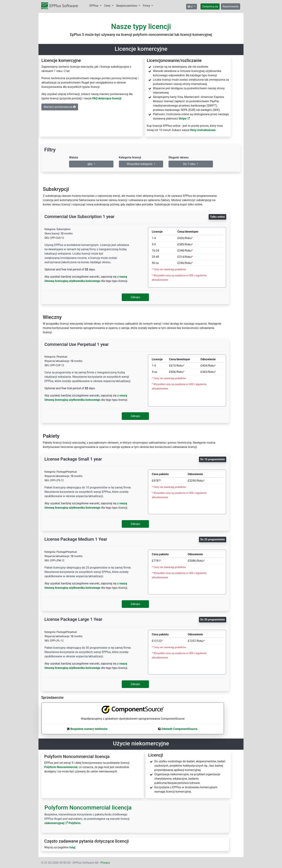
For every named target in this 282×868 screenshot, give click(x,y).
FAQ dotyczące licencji (107, 98)
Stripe (184, 119)
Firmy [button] (147, 6)
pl (190, 6)
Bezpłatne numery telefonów (89, 729)
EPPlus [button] (94, 6)
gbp (90, 164)
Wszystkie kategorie (140, 164)
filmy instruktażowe (203, 130)
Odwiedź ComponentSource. (180, 729)
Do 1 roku (190, 164)
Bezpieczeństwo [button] (127, 6)
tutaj (72, 847)
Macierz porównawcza (60, 107)
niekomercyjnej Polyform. (63, 823)
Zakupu (135, 297)
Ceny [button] (108, 6)
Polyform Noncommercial (61, 767)
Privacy (105, 863)
